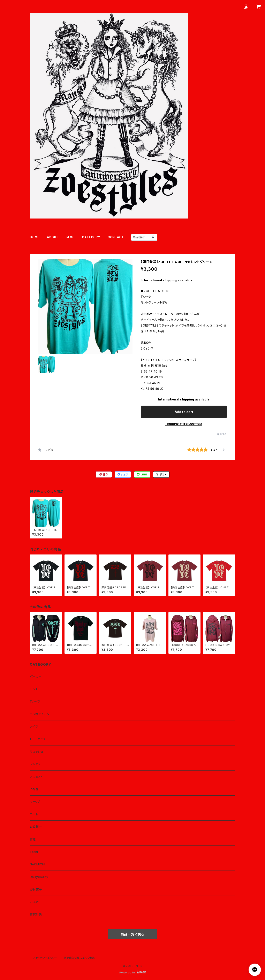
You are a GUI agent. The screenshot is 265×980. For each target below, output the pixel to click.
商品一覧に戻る (132, 934)
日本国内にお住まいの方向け (184, 424)
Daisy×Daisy (39, 877)
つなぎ (34, 789)
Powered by (132, 973)
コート (34, 814)
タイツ (34, 726)
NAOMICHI (37, 864)
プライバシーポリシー (45, 958)
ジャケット (36, 764)
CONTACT (116, 237)
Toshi (34, 852)
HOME (35, 237)
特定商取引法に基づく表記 (79, 958)
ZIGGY (34, 902)
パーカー (36, 676)
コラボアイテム (39, 714)
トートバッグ (38, 739)
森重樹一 (36, 827)
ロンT (34, 689)
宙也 (33, 839)
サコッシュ (37, 752)
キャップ (35, 802)
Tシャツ (35, 701)
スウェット (36, 777)
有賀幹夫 (36, 914)
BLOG (70, 237)
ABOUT (53, 237)
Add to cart (184, 412)
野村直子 (36, 889)
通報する (222, 434)
